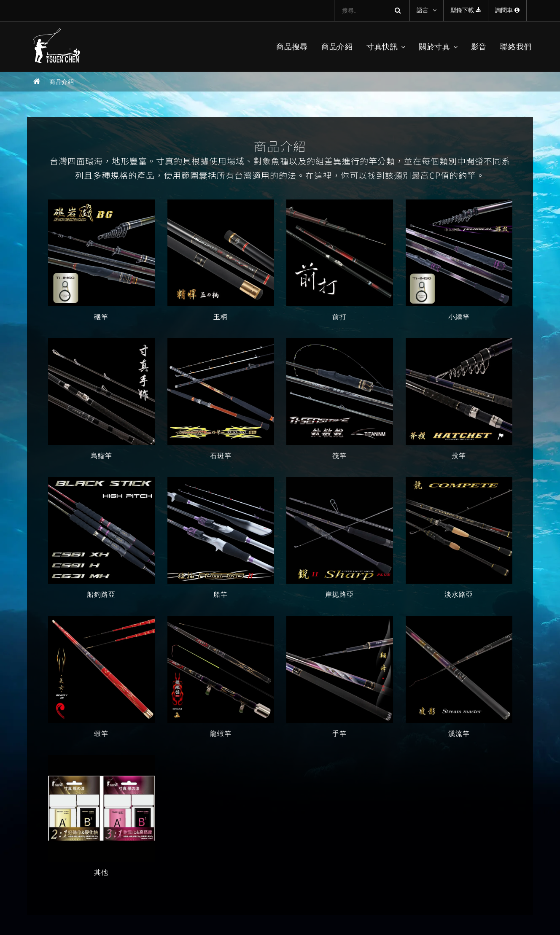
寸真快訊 (382, 47)
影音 (479, 47)
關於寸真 (435, 47)
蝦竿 (101, 734)
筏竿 (339, 456)
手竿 (339, 734)
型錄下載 (466, 10)
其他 (101, 872)
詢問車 (507, 10)
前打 (339, 317)
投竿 (459, 456)
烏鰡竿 (101, 456)
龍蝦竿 (220, 734)
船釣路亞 (101, 595)
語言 (423, 10)
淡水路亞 (459, 595)
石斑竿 (220, 456)
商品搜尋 (292, 47)
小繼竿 (459, 317)
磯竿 (101, 317)
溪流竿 (459, 734)
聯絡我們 (516, 47)
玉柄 (221, 317)
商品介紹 (337, 47)
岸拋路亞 (339, 595)
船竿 (221, 595)
